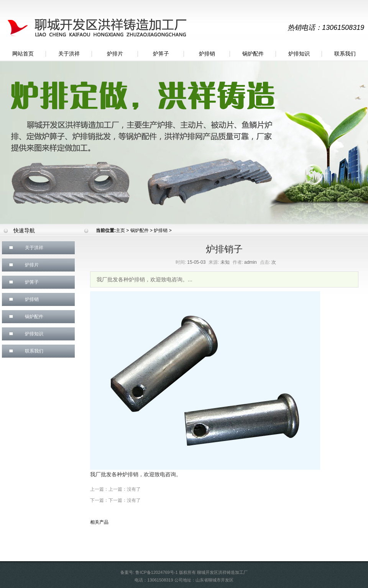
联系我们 (345, 54)
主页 (120, 230)
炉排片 (115, 54)
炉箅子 (161, 54)
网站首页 (23, 54)
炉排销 (207, 54)
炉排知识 (299, 54)
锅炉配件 (253, 54)
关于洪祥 (69, 54)
